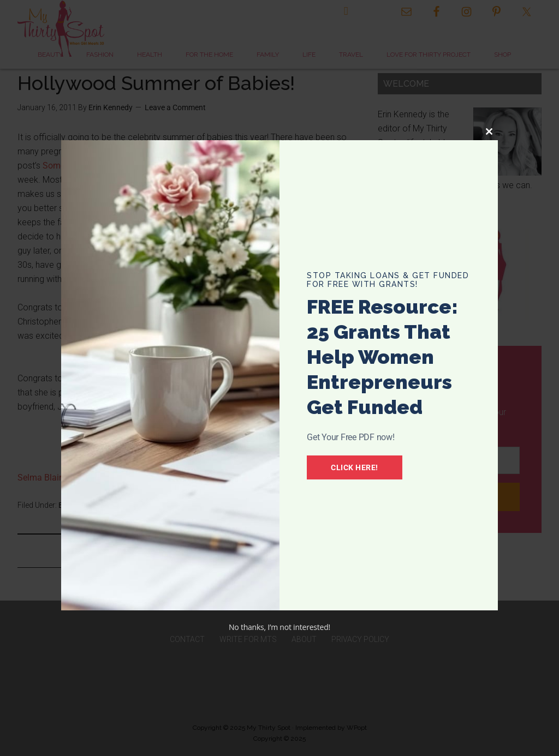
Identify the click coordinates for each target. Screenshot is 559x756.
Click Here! (356, 467)
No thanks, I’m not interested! (279, 627)
